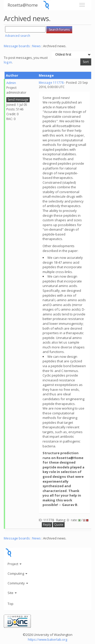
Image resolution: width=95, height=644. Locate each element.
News (36, 46)
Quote (59, 525)
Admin (11, 83)
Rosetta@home (23, 5)
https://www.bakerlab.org (48, 639)
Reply (47, 525)
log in (8, 62)
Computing (17, 573)
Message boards (17, 46)
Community (18, 583)
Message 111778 (51, 83)
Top (11, 604)
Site (12, 593)
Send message (18, 100)
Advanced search (18, 36)
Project (15, 564)
